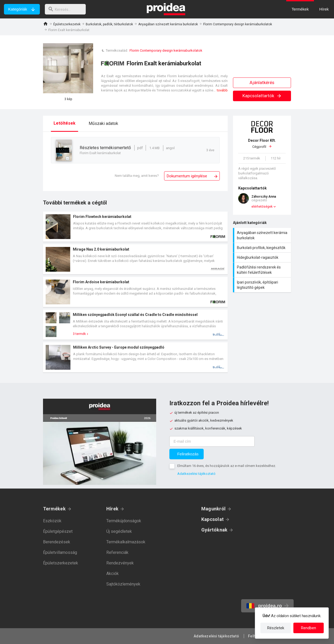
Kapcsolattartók (262, 96)
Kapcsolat (213, 519)
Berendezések (57, 542)
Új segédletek (119, 531)
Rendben (309, 628)
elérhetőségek (262, 207)
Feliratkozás (188, 454)
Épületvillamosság (60, 552)
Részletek (276, 628)
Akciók (113, 574)
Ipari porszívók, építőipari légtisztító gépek (263, 285)
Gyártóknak (214, 530)
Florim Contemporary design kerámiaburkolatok (238, 24)
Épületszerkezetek (67, 24)
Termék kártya (135, 227)
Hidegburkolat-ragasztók (263, 257)
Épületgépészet (58, 531)
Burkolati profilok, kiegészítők (263, 248)
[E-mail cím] (212, 441)
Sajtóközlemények (123, 584)
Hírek (112, 509)
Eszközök (52, 521)
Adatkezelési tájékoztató (196, 474)
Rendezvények (120, 563)
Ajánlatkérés (262, 82)
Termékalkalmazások (126, 542)
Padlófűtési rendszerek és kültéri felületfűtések (263, 270)
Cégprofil (262, 143)
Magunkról (213, 509)
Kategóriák (18, 9)
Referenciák (117, 552)
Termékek (54, 509)
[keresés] (67, 9)
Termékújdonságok (124, 521)
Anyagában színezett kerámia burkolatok (168, 24)
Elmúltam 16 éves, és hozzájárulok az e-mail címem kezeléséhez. (227, 466)
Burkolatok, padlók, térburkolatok (109, 24)
